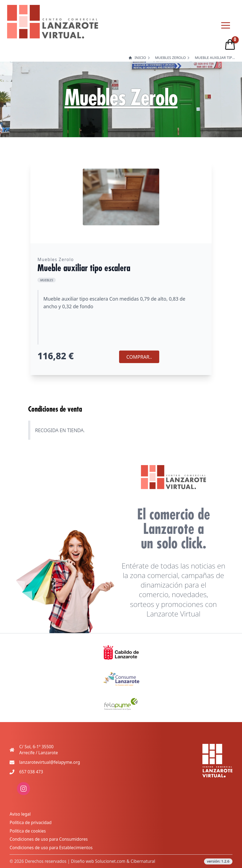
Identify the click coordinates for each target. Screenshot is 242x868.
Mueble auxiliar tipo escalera (215, 58)
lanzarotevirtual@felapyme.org (50, 762)
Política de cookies (28, 831)
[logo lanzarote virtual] (53, 22)
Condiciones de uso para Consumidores (49, 839)
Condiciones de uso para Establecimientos (51, 848)
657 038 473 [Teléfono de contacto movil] (31, 772)
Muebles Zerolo (171, 58)
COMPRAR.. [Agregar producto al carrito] (139, 357)
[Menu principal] (226, 25)
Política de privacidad (30, 823)
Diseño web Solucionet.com (98, 861)
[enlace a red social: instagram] (23, 794)
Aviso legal (20, 814)
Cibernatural (143, 861)
